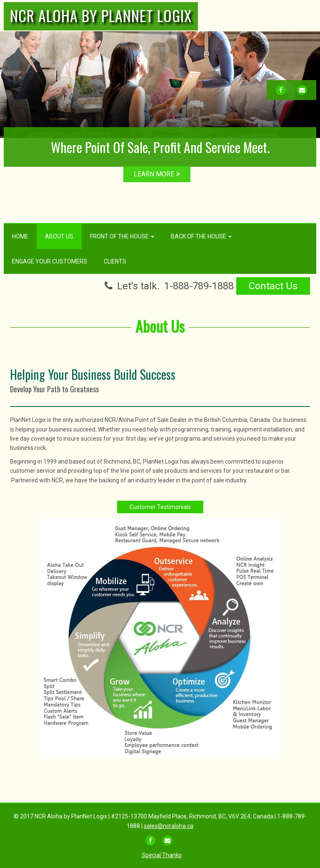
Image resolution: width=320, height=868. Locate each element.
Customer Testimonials (160, 507)
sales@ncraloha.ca (169, 826)
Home (20, 236)
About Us (59, 236)
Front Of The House (122, 236)
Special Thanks (162, 855)
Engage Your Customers (50, 261)
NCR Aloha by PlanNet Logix (101, 15)
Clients (115, 261)
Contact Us (273, 286)
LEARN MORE (157, 174)
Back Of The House (201, 236)
